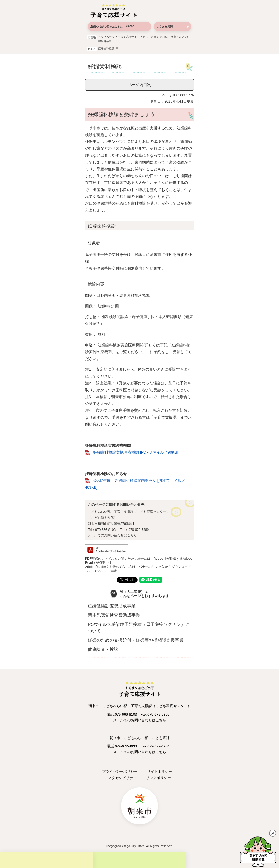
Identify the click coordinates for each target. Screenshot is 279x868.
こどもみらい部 (99, 512)
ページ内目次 (139, 85)
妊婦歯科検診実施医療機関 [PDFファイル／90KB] (136, 452)
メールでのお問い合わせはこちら (112, 535)
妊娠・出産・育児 (173, 37)
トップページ (106, 37)
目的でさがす (151, 37)
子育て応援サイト (129, 37)
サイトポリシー (160, 772)
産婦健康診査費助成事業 (112, 606)
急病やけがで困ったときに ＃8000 (112, 27)
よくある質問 (165, 27)
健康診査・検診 (103, 649)
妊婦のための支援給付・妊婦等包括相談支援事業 (136, 640)
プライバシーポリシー (120, 772)
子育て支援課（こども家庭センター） (142, 512)
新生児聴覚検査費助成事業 (114, 615)
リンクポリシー (158, 778)
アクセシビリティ (122, 778)
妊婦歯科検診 (106, 48)
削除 (117, 48)
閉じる (273, 833)
